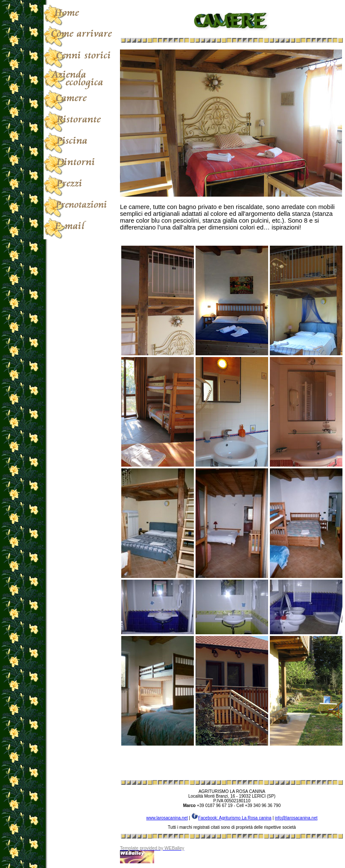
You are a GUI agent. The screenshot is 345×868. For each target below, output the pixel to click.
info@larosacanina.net (296, 818)
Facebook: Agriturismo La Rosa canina (231, 818)
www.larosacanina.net (167, 818)
